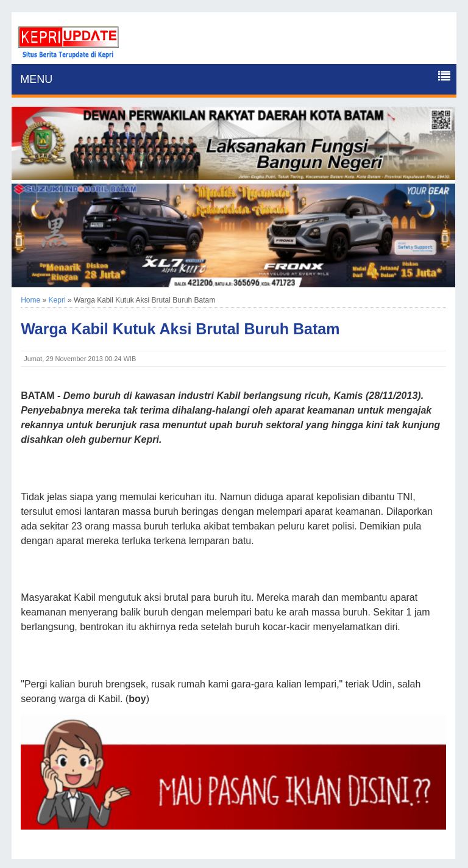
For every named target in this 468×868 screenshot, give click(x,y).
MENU (36, 79)
